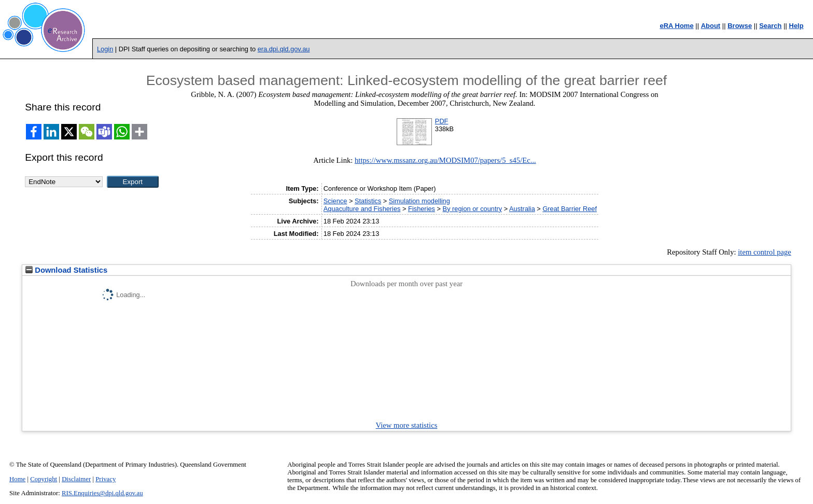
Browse (740, 26)
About (711, 26)
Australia (522, 209)
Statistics (368, 201)
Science (335, 201)
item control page (765, 252)
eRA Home (676, 26)
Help (796, 26)
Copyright (44, 479)
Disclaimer (76, 479)
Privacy (106, 479)
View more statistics (407, 425)
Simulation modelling (419, 201)
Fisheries (422, 209)
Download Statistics (66, 270)
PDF (442, 121)
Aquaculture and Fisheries (362, 209)
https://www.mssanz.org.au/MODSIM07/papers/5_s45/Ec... (445, 160)
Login (105, 49)
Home (17, 479)
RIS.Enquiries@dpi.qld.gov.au (102, 493)
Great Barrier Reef (570, 209)
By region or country (473, 209)
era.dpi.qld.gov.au (284, 49)
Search (770, 26)
